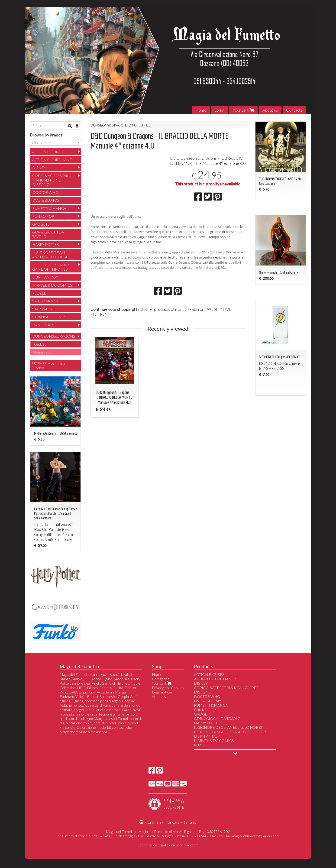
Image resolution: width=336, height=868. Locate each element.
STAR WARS (42, 309)
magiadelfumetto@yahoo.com (256, 836)
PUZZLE (39, 293)
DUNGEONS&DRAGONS (109, 125)
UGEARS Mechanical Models (49, 366)
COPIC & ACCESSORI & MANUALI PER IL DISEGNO (52, 180)
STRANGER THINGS (49, 317)
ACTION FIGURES (47, 152)
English (154, 822)
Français (172, 822)
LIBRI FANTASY (45, 277)
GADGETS (41, 224)
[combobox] (55, 142)
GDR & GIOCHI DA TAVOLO (48, 234)
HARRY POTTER (46, 244)
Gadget (40, 344)
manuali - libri (187, 331)
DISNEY (39, 167)
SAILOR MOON (45, 301)
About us (270, 110)
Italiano (189, 822)
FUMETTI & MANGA (49, 208)
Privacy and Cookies (168, 688)
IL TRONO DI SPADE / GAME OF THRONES (51, 267)
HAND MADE (44, 325)
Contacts (294, 110)
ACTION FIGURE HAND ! (53, 160)
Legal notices (162, 692)
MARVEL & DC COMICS (52, 285)
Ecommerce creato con (168, 845)
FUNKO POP (43, 216)
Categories (161, 679)
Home (201, 110)
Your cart (243, 110)
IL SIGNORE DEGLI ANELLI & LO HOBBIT (51, 255)
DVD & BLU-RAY (46, 200)
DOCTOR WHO (45, 192)
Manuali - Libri (142, 125)
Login (219, 110)
